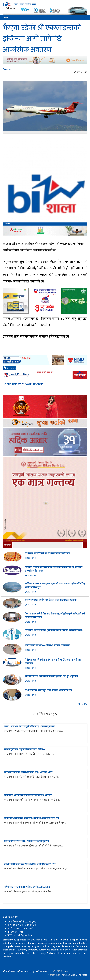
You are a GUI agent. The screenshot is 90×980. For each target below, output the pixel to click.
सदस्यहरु (44, 971)
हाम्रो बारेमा (11, 971)
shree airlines (10, 368)
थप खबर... (83, 704)
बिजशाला (7, 224)
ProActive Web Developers (74, 975)
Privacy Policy (27, 971)
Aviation (7, 69)
